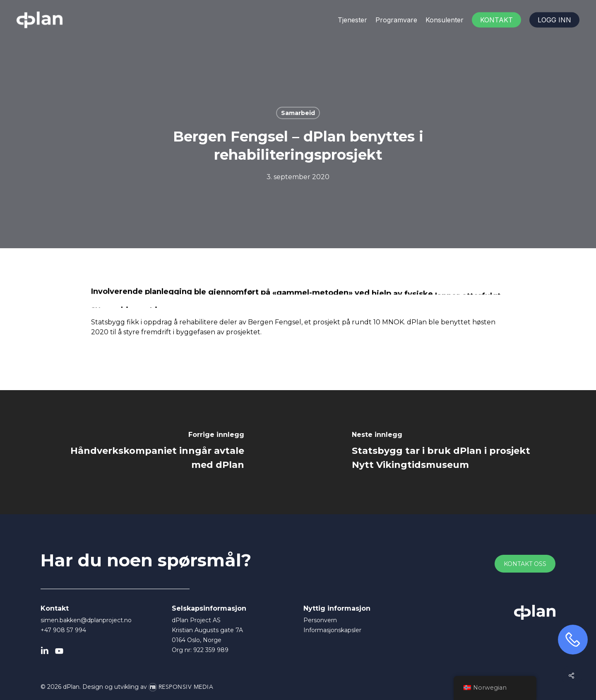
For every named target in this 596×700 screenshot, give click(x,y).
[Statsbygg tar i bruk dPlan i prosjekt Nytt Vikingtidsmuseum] (447, 452)
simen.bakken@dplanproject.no (86, 620)
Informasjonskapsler (332, 630)
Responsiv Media (186, 687)
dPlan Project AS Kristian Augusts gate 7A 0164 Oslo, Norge (207, 630)
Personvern (320, 620)
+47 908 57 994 (63, 630)
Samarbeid (298, 113)
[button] (525, 564)
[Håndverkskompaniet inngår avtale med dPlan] (149, 452)
